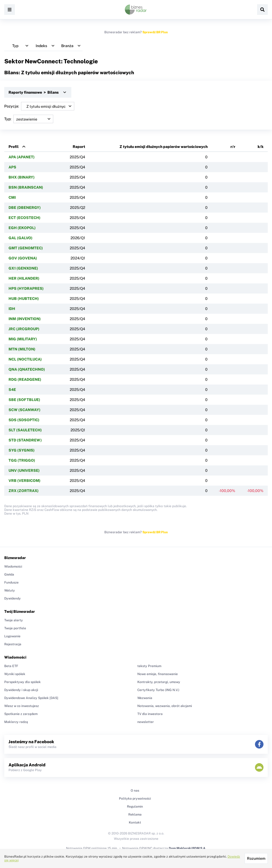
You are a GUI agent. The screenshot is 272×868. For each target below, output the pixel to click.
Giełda (9, 574)
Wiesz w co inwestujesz (22, 706)
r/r (233, 147)
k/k (261, 147)
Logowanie (12, 636)
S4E (12, 390)
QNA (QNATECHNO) (27, 369)
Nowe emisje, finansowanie (158, 674)
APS (12, 167)
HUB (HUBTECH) (24, 299)
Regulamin (135, 807)
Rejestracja (13, 644)
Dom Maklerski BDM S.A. (187, 848)
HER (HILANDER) (24, 278)
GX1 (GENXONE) (23, 268)
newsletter (146, 722)
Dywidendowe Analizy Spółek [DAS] (31, 698)
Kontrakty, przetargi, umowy (159, 682)
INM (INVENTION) (25, 319)
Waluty (10, 590)
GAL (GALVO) (20, 238)
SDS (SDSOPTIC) (24, 420)
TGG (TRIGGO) (22, 460)
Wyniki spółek (15, 674)
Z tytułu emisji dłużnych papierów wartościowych (164, 147)
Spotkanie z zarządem (21, 714)
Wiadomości (13, 567)
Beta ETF (11, 666)
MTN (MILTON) (22, 349)
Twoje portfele (15, 628)
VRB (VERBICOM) (24, 481)
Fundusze (11, 582)
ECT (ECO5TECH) (24, 218)
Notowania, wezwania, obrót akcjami (165, 706)
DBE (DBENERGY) (25, 208)
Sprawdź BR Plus (155, 32)
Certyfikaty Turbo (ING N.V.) (158, 690)
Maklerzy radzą (16, 722)
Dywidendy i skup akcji (21, 690)
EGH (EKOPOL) (22, 228)
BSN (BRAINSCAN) (26, 187)
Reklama (135, 815)
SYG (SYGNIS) (22, 450)
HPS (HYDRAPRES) (26, 288)
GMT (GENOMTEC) (26, 248)
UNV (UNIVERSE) (24, 470)
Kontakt (135, 822)
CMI (12, 197)
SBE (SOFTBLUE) (24, 400)
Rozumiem (256, 858)
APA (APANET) (22, 157)
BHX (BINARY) (22, 177)
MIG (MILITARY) (23, 339)
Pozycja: (39, 106)
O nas (135, 791)
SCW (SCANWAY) (24, 410)
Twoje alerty (14, 620)
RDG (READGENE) (25, 379)
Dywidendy (13, 598)
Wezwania (145, 698)
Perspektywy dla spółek (22, 682)
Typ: (29, 119)
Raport (79, 147)
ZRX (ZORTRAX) (24, 491)
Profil (14, 147)
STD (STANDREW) (25, 440)
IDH (12, 309)
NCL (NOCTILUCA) (25, 359)
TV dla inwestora (150, 714)
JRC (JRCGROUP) (24, 329)
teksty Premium (149, 666)
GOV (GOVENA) (23, 258)
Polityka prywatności (135, 799)
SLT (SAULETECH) (25, 430)
